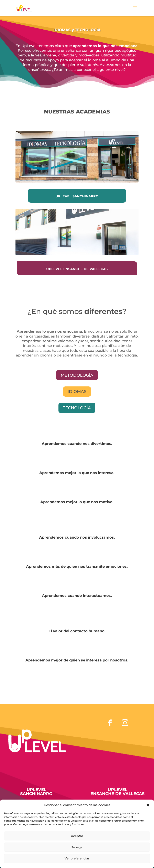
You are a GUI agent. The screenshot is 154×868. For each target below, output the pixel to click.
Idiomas (77, 392)
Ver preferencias (77, 858)
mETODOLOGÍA (77, 375)
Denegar (77, 847)
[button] (148, 805)
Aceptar (77, 836)
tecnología (77, 408)
